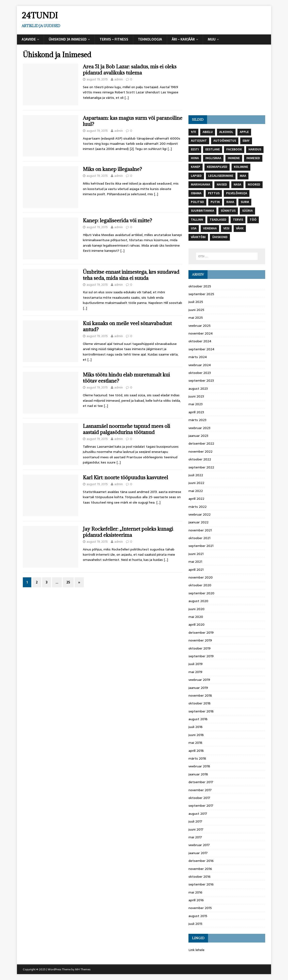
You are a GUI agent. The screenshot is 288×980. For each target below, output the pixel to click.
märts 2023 (197, 420)
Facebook (234, 149)
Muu (212, 39)
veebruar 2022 (200, 514)
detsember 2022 (201, 443)
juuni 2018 (196, 735)
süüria (247, 211)
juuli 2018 (196, 727)
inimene (234, 158)
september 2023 (201, 380)
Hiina (195, 158)
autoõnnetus (225, 141)
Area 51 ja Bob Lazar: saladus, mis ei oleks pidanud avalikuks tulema (130, 70)
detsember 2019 (201, 633)
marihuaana (200, 185)
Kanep (196, 167)
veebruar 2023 (199, 428)
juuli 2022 (196, 475)
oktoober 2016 (200, 877)
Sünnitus (228, 211)
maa (243, 176)
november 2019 (200, 640)
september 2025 (201, 294)
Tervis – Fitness (114, 39)
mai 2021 (195, 562)
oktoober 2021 (199, 538)
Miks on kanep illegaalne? (112, 169)
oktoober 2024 (200, 341)
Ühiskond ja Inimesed (68, 39)
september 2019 (201, 656)
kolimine (241, 167)
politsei (197, 202)
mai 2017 (195, 837)
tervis (238, 220)
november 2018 (200, 695)
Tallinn (197, 220)
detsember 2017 (201, 782)
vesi (226, 228)
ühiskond (220, 237)
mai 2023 (196, 404)
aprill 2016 (196, 900)
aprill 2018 (196, 751)
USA (194, 228)
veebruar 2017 (199, 845)
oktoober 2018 (200, 703)
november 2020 (201, 577)
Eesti (195, 149)
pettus (214, 193)
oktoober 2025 (200, 286)
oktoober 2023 (200, 373)
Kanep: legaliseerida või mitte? (117, 221)
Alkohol (226, 132)
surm (245, 202)
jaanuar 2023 (198, 436)
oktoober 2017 (199, 798)
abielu (208, 132)
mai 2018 (195, 743)
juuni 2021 (196, 554)
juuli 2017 (195, 821)
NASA (237, 185)
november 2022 (200, 451)
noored (254, 185)
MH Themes (83, 969)
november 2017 (200, 790)
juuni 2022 (196, 483)
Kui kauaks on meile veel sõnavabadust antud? (127, 326)
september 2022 (201, 467)
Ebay (246, 141)
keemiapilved (217, 167)
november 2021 (200, 530)
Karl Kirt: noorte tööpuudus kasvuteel (125, 478)
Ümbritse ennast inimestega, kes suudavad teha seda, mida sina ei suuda (131, 275)
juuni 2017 (196, 829)
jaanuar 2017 (198, 853)
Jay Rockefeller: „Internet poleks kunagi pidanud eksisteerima (128, 532)
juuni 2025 (196, 310)
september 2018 (201, 711)
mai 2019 (195, 672)
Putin (215, 202)
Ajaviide (29, 39)
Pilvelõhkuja (237, 193)
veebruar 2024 (200, 365)
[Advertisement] (227, 80)
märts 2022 (198, 507)
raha (230, 202)
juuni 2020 (196, 609)
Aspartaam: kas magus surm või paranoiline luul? (133, 121)
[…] (127, 98)
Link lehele (196, 950)
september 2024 (201, 349)
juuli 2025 (196, 302)
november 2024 (201, 333)
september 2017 (201, 806)
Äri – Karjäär (183, 39)
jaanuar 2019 (198, 688)
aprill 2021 (196, 570)
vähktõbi (198, 237)
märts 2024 (198, 357)
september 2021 (201, 546)
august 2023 (198, 389)
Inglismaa (213, 158)
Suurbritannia (202, 211)
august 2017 (198, 814)
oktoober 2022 (200, 459)
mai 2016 (195, 892)
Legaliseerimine (221, 176)
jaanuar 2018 (198, 774)
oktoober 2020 (200, 585)
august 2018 (198, 719)
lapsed (196, 176)
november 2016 (200, 869)
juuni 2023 (196, 396)
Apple (244, 132)
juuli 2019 (196, 664)
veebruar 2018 (199, 766)
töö (253, 220)
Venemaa (210, 228)
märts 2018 (197, 758)
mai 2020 (196, 617)
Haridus (255, 149)
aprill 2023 (196, 412)
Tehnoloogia (150, 39)
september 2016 (201, 884)
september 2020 (201, 593)
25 (68, 582)
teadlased (218, 220)
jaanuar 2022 (198, 522)
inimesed (253, 158)
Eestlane (213, 149)
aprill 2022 (196, 499)
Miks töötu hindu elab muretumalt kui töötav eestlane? (126, 378)
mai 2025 (196, 318)
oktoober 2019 (200, 648)
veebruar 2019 (199, 680)
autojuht (199, 141)
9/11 (193, 132)
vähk (240, 228)
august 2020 (198, 601)
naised (222, 185)
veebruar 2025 (200, 326)
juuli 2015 (195, 924)
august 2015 (198, 916)
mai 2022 (196, 491)
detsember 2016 (201, 861)
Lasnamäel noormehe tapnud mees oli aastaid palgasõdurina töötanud (126, 429)
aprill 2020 (196, 624)
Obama (196, 193)
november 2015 (200, 908)
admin (119, 79)
